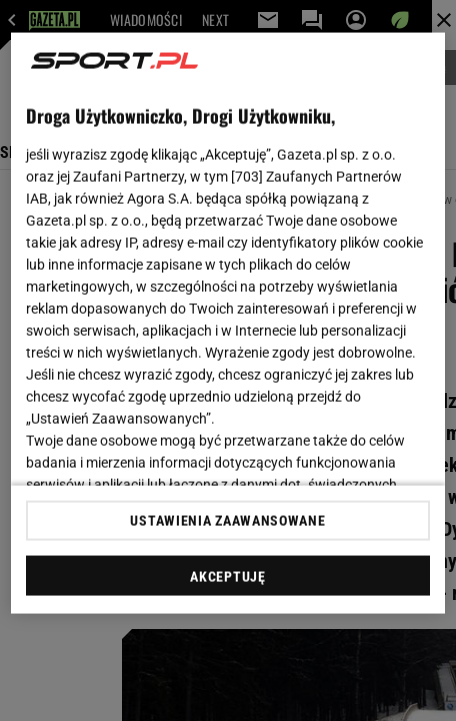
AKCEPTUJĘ (227, 576)
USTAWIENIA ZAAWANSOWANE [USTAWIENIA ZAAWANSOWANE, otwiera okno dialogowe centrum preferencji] (227, 520)
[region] (227, 323)
